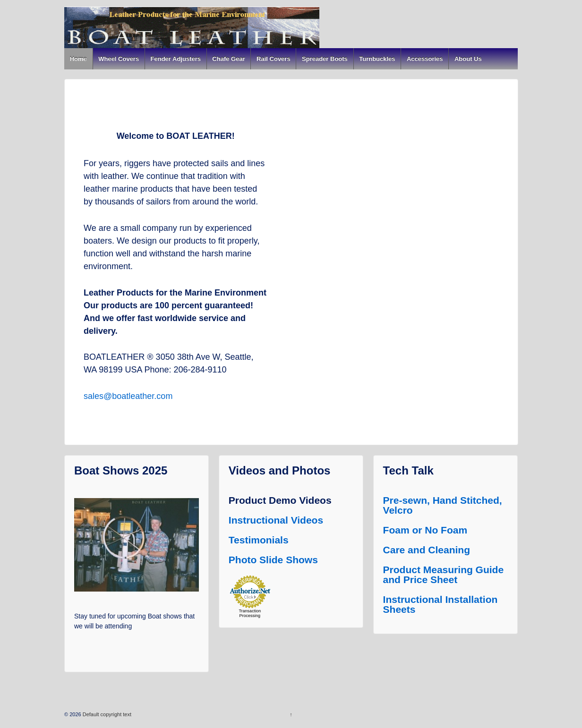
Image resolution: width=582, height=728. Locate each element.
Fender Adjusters (176, 59)
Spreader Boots (325, 59)
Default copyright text (106, 714)
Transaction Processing (250, 613)
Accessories (425, 59)
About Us (468, 59)
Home (78, 59)
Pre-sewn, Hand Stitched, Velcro (443, 505)
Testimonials (259, 540)
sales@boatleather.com (128, 396)
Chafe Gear (228, 59)
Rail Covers (274, 59)
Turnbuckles (377, 59)
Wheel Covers (119, 59)
